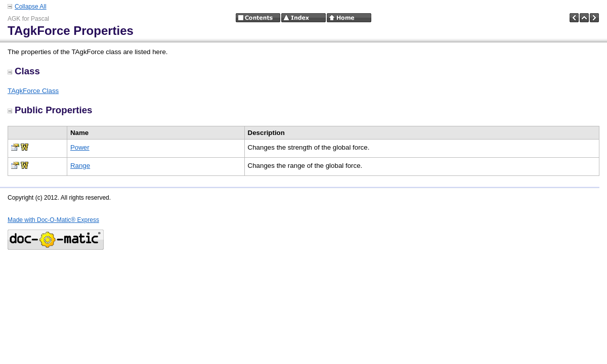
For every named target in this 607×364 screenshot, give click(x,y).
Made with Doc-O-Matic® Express (53, 220)
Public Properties (50, 110)
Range (80, 166)
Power (80, 147)
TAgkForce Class (33, 91)
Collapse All (31, 7)
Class (24, 71)
